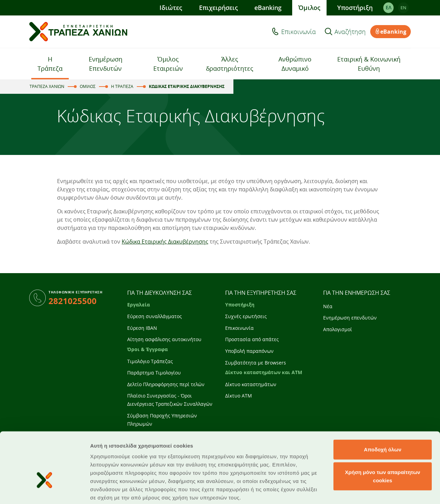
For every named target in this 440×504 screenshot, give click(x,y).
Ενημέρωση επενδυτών (350, 318)
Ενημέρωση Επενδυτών (106, 64)
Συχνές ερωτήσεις (246, 316)
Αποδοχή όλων (382, 404)
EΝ (403, 8)
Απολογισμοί (338, 329)
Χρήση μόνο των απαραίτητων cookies (383, 431)
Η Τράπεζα (50, 64)
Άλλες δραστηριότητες (230, 64)
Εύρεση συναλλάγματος (155, 316)
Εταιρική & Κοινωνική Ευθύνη (369, 64)
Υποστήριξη (355, 8)
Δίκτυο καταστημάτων (251, 384)
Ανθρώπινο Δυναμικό (295, 64)
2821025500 (73, 301)
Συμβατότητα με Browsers (256, 363)
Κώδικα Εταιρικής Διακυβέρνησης (165, 242)
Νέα (328, 306)
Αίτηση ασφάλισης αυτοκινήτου (164, 339)
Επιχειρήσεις (218, 8)
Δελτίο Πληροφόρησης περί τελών (166, 384)
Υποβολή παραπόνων (249, 351)
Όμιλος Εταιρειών (168, 64)
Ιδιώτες (171, 8)
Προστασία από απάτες (252, 339)
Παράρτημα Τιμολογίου (154, 373)
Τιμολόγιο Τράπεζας (150, 361)
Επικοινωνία (299, 32)
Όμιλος (309, 8)
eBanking (268, 8)
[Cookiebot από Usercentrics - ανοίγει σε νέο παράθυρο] (45, 491)
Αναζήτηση (350, 32)
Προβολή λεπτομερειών (120, 490)
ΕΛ (388, 8)
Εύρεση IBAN (142, 328)
